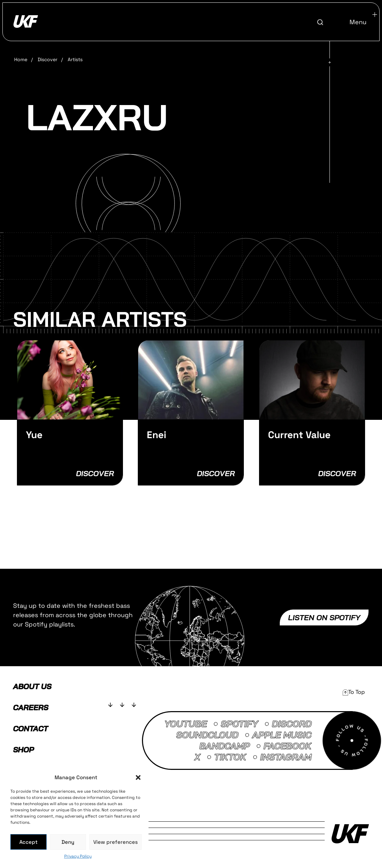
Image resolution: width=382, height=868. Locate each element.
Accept (28, 842)
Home (21, 59)
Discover (47, 59)
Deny (68, 842)
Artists (75, 59)
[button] (138, 777)
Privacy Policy (78, 856)
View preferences (116, 842)
